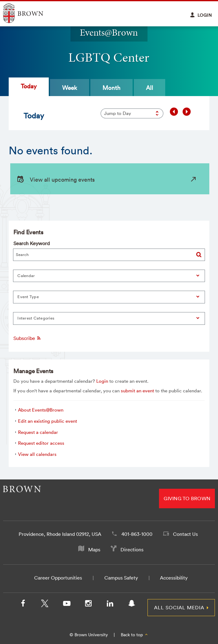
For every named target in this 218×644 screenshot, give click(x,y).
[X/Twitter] (45, 605)
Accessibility (174, 578)
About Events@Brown (41, 410)
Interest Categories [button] (36, 318)
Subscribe (27, 338)
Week (70, 88)
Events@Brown (109, 32)
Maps (94, 549)
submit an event (137, 391)
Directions (132, 549)
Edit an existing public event (48, 421)
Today (29, 86)
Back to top (135, 635)
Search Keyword (32, 243)
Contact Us (185, 534)
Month (111, 88)
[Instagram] (88, 605)
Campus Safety (121, 578)
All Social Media (179, 607)
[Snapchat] (132, 605)
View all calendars (37, 454)
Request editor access (41, 443)
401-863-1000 (137, 534)
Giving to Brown (187, 498)
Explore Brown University (30, 13)
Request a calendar (38, 432)
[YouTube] (66, 605)
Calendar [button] (26, 276)
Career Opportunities (58, 578)
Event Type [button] (28, 297)
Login (102, 381)
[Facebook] (23, 605)
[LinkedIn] (110, 605)
